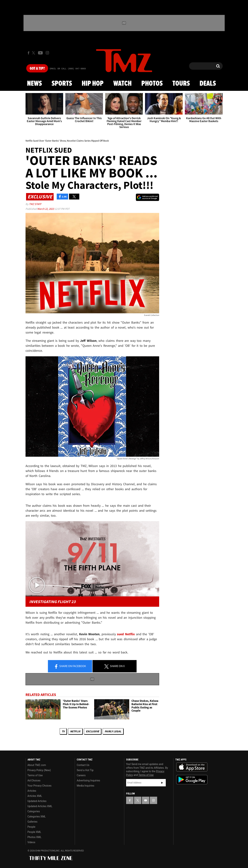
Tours (181, 84)
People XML (34, 832)
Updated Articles (37, 801)
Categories (34, 811)
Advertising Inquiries (88, 780)
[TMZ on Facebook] (29, 53)
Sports (62, 84)
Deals (208, 84)
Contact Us (83, 765)
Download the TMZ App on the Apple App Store (192, 767)
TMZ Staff (35, 204)
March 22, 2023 (46, 209)
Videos (31, 842)
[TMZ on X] (34, 53)
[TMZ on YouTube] (146, 800)
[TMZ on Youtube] (40, 53)
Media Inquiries (85, 786)
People (31, 827)
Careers (81, 775)
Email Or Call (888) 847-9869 (68, 69)
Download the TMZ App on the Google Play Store (192, 780)
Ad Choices (34, 780)
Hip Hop (93, 84)
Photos (152, 84)
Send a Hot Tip (85, 770)
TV (63, 731)
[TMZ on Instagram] (47, 53)
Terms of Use (35, 775)
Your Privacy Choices (40, 786)
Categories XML (37, 817)
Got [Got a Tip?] (37, 69)
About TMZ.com (37, 765)
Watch (122, 84)
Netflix (75, 731)
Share (70, 666)
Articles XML (35, 796)
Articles (32, 791)
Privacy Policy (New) (39, 770)
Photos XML (35, 837)
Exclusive (93, 731)
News (34, 84)
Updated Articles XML (40, 806)
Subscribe (162, 783)
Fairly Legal (113, 731)
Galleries (32, 822)
